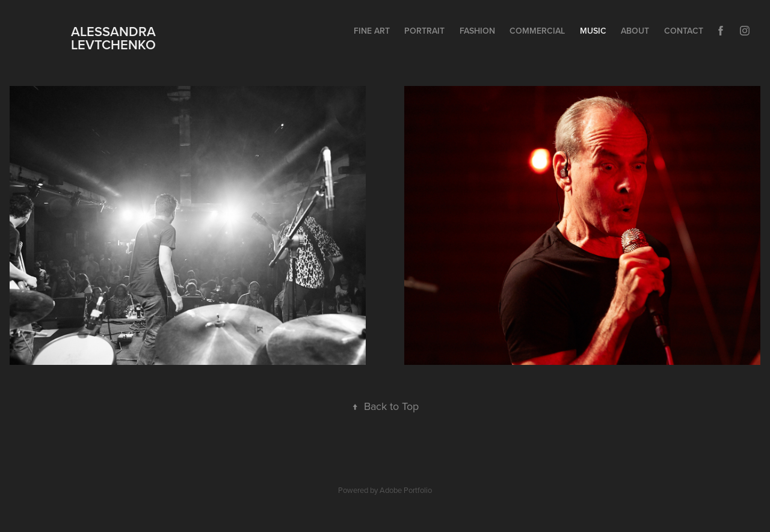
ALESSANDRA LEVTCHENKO (108, 38)
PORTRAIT (424, 31)
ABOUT (635, 31)
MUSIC (593, 31)
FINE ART (372, 31)
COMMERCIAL (537, 31)
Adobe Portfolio (406, 490)
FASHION (477, 31)
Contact (684, 31)
